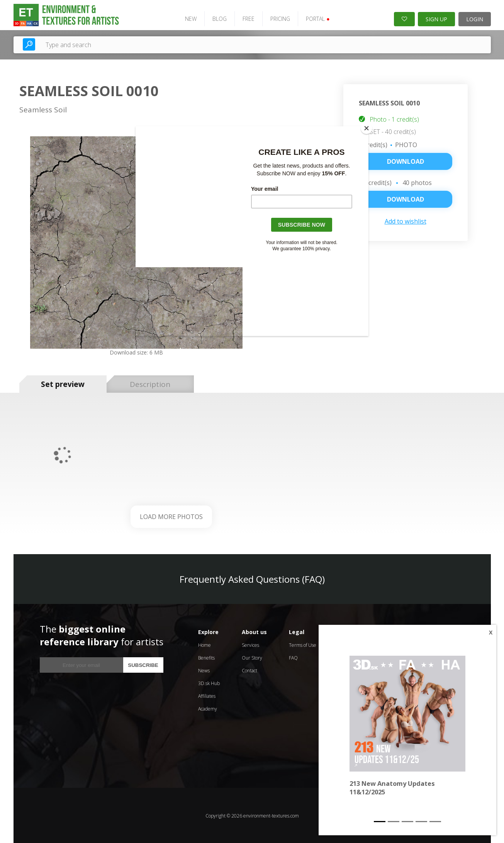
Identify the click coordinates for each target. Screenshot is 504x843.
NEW (190, 18)
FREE (247, 18)
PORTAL (316, 18)
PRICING (279, 18)
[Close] (367, 128)
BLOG (218, 18)
